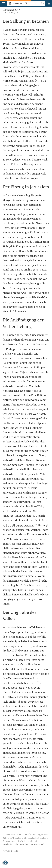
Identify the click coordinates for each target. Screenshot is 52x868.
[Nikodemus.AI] (6, 863)
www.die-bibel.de (10, 851)
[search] (24, 3)
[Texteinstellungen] (49, 3)
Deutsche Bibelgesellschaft (13, 13)
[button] (3, 3)
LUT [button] (42, 3)
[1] (38, 682)
